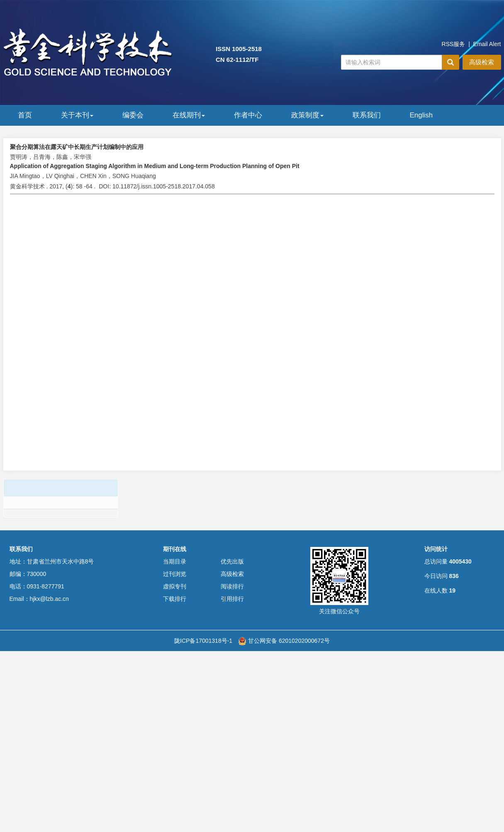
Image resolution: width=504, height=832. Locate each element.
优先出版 (232, 561)
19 (452, 590)
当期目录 (175, 561)
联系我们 (367, 115)
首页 (25, 115)
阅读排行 (232, 586)
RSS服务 (454, 44)
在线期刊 (189, 115)
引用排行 (232, 599)
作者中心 (248, 115)
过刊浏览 (175, 574)
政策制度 (307, 115)
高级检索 (482, 62)
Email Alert (487, 44)
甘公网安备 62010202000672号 (284, 641)
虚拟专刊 (175, 586)
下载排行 (175, 599)
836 (454, 576)
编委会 (133, 115)
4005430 (460, 561)
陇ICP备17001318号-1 (203, 641)
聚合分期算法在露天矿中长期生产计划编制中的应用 (77, 147)
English (421, 115)
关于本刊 (77, 115)
